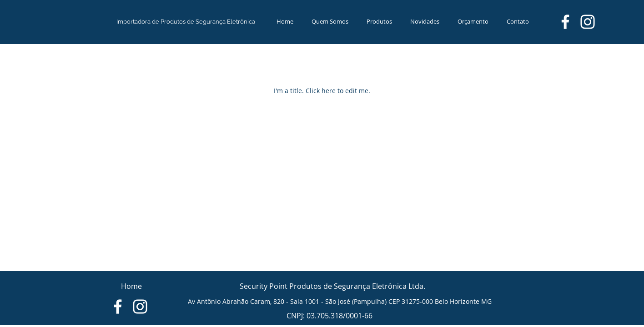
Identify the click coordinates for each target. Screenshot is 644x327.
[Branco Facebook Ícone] (565, 22)
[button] (379, 21)
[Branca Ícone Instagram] (588, 22)
